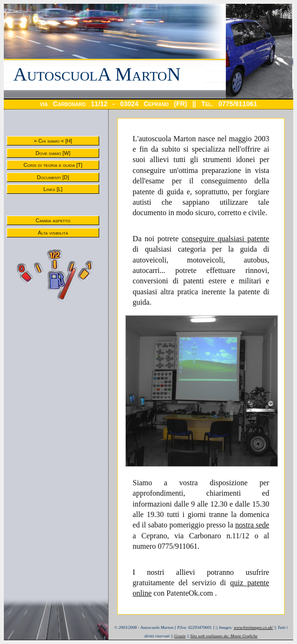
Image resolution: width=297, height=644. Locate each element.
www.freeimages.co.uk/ (254, 627)
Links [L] (53, 189)
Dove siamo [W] (53, 153)
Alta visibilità (53, 233)
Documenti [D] (53, 177)
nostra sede (252, 525)
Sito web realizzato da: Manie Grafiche (224, 636)
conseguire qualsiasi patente (226, 239)
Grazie (180, 636)
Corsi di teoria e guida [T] (53, 165)
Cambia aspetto (53, 220)
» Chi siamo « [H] (53, 141)
